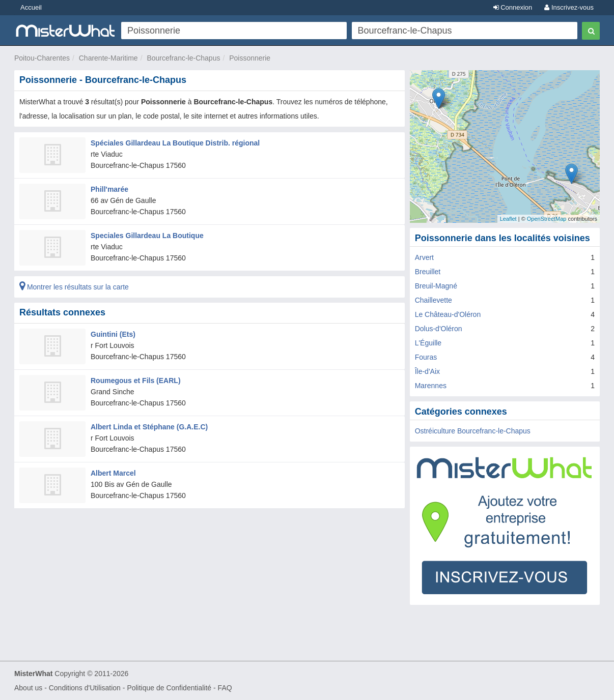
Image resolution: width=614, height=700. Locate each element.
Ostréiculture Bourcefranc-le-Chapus (473, 431)
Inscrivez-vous (569, 7)
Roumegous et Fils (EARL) (136, 381)
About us (28, 688)
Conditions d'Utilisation (85, 688)
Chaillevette (434, 300)
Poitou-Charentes (42, 58)
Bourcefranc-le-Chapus (183, 58)
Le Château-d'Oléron (448, 314)
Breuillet (428, 272)
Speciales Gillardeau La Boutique (147, 236)
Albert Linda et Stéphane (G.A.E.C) (149, 427)
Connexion (513, 7)
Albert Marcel (113, 473)
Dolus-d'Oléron (439, 329)
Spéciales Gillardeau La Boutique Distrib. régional (175, 143)
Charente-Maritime (108, 58)
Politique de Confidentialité (169, 688)
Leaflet (508, 219)
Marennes (431, 386)
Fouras (426, 357)
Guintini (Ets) (113, 334)
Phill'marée (109, 189)
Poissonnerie (250, 58)
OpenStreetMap (547, 219)
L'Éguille (428, 343)
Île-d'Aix (427, 371)
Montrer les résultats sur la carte (74, 287)
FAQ (225, 688)
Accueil (31, 7)
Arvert (424, 257)
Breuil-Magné (436, 286)
